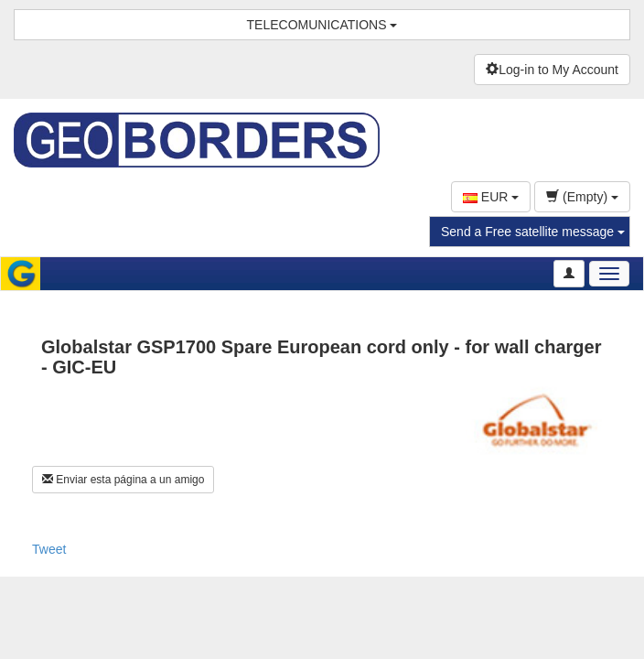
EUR (491, 197)
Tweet (49, 549)
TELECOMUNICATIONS (322, 25)
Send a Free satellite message (533, 232)
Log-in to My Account (552, 70)
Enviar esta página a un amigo (123, 480)
